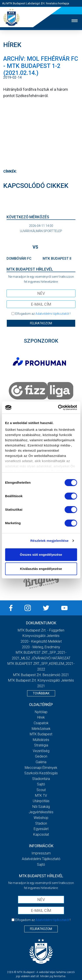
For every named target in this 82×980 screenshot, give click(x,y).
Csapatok (41, 723)
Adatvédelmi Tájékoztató (41, 859)
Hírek (41, 717)
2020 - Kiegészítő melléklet (41, 641)
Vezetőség (41, 751)
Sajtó (41, 784)
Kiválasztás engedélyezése (41, 569)
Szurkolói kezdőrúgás (41, 773)
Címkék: (10, 171)
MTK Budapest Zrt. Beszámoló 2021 (41, 675)
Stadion (41, 823)
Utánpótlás (41, 801)
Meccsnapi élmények (41, 768)
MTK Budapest (41, 734)
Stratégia (41, 745)
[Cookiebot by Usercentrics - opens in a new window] (58, 407)
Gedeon (41, 756)
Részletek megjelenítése (50, 541)
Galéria (41, 762)
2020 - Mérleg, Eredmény (41, 647)
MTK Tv (41, 796)
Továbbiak (41, 693)
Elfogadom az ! (43, 314)
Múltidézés (41, 740)
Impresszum (41, 853)
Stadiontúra (41, 779)
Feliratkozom (41, 323)
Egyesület (41, 829)
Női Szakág (41, 807)
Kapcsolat (41, 834)
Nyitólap (41, 712)
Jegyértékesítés (41, 812)
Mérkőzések (41, 729)
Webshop (41, 818)
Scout (41, 790)
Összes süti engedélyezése (41, 555)
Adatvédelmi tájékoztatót (52, 314)
